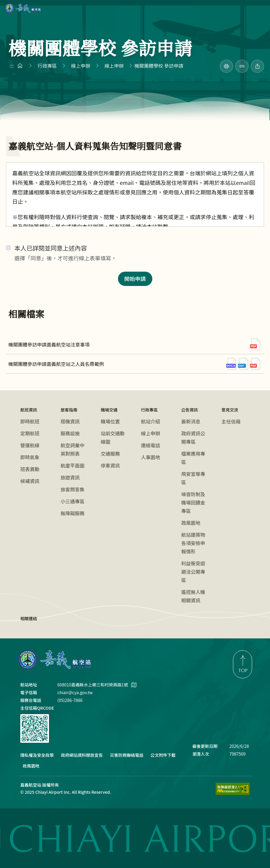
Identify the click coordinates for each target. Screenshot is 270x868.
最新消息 (191, 421)
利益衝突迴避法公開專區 (193, 572)
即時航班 (30, 421)
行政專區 (47, 66)
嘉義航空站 (23, 8)
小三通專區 (73, 501)
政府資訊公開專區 (193, 437)
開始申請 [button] (135, 278)
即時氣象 (30, 457)
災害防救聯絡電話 (127, 755)
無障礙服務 (73, 513)
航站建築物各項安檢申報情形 (193, 543)
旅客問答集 (73, 489)
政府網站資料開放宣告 (82, 755)
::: (2, 4)
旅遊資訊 (70, 477)
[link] (226, 66)
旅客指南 (69, 410)
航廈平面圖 (73, 465)
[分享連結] (242, 66)
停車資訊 (110, 465)
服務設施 (70, 433)
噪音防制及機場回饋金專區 (193, 502)
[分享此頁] (257, 66)
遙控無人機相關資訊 (193, 596)
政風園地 (191, 523)
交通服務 (110, 454)
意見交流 (230, 410)
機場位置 (110, 421)
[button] (259, 8)
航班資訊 (29, 410)
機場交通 (109, 410)
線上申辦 (81, 66)
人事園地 (151, 457)
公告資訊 (190, 410)
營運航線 (30, 445)
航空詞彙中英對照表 (73, 449)
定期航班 (30, 433)
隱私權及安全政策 (37, 755)
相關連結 (29, 618)
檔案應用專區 (193, 458)
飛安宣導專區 (193, 478)
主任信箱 (231, 421)
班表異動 (30, 469)
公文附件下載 (163, 755)
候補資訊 (30, 481)
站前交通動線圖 (113, 437)
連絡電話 (151, 445)
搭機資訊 (70, 421)
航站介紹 (151, 421)
